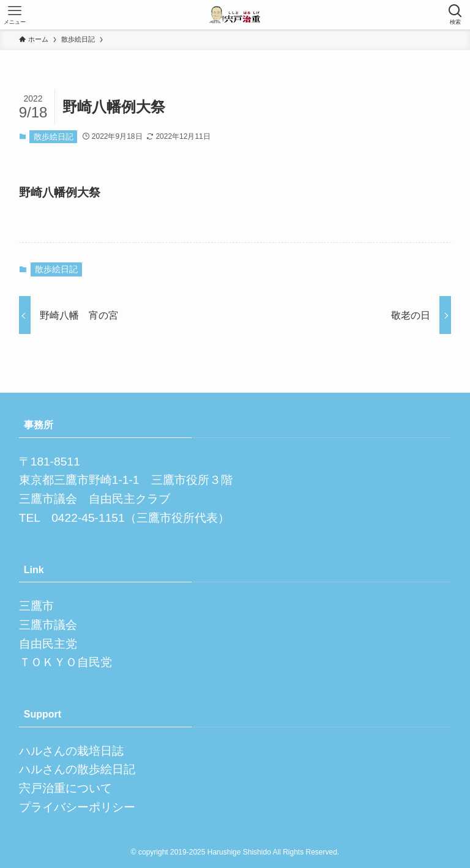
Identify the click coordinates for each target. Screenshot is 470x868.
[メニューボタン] (15, 15)
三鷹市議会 (48, 625)
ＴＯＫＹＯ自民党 (65, 662)
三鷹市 (36, 606)
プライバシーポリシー (77, 807)
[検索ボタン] (455, 15)
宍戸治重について (65, 788)
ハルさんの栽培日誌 (71, 751)
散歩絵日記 (54, 137)
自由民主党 (48, 644)
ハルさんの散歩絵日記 (77, 769)
